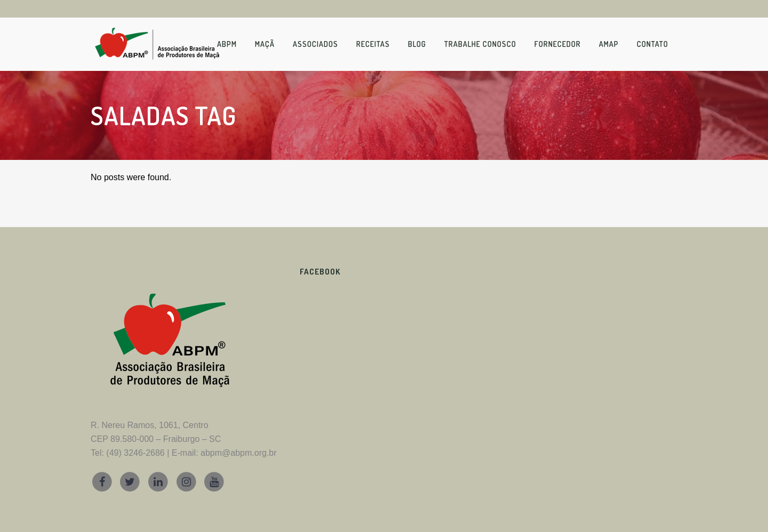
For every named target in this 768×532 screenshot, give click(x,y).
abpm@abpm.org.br (239, 453)
